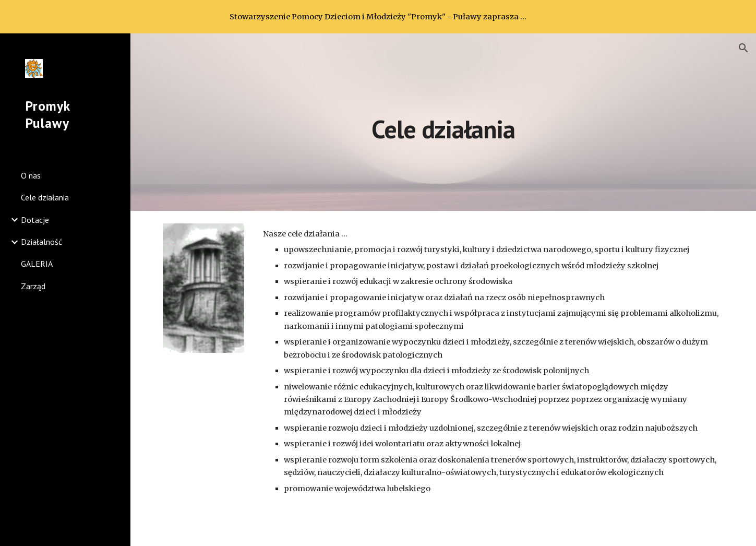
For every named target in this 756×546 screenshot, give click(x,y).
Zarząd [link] (33, 286)
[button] (743, 48)
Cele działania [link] (45, 197)
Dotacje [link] (35, 220)
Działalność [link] (41, 242)
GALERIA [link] (37, 264)
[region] (378, 17)
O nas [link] (31, 175)
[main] (443, 122)
